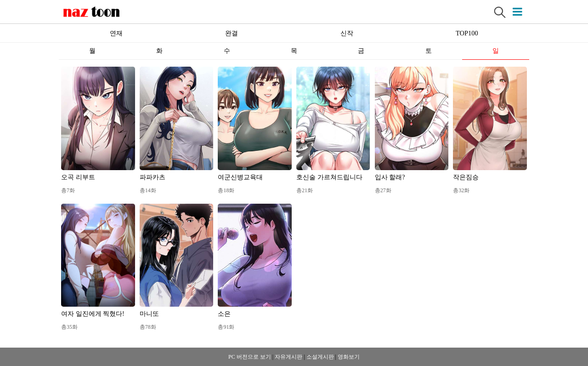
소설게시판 (320, 357)
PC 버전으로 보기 (250, 357)
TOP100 (467, 33)
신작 (347, 33)
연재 (116, 33)
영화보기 (349, 357)
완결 (232, 33)
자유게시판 (288, 357)
